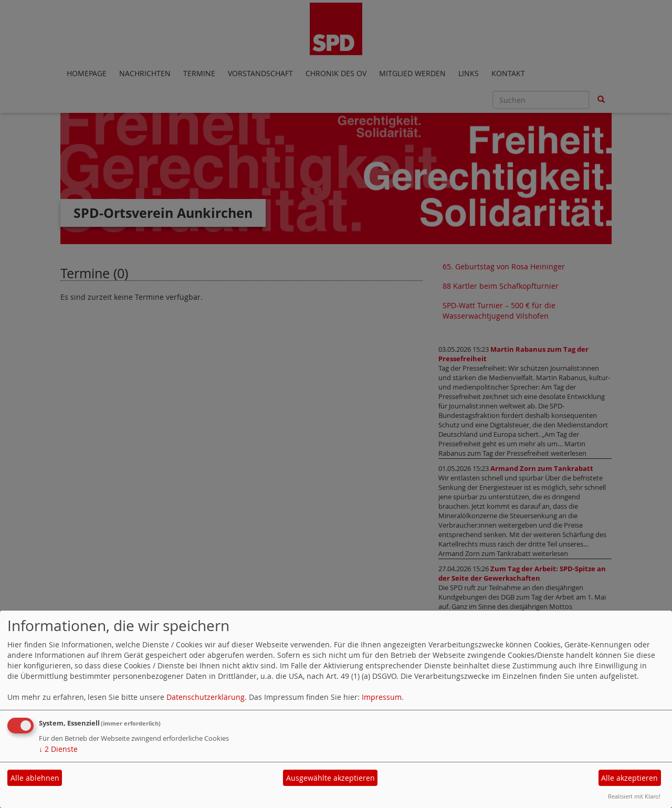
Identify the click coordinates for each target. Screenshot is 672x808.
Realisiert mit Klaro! (634, 796)
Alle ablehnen (35, 778)
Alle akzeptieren (629, 778)
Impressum (382, 697)
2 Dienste (58, 749)
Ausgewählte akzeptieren (330, 778)
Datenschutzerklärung (206, 697)
